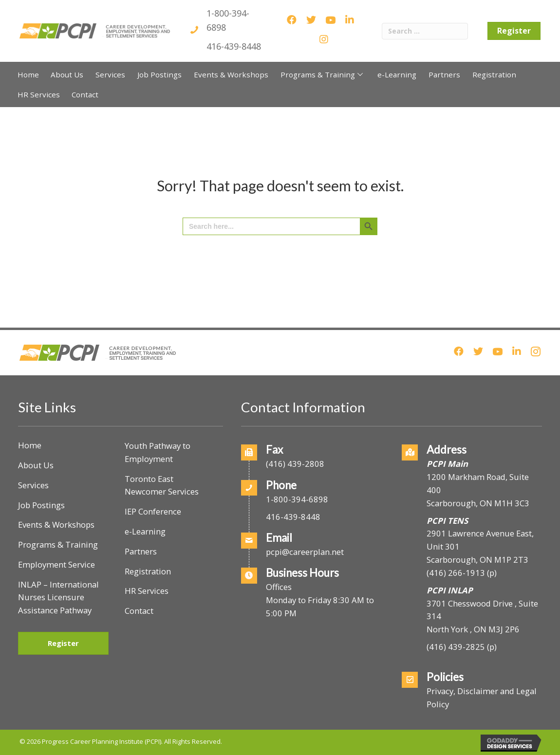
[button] (360, 74)
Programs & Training (58, 544)
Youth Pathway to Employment (158, 452)
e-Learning (145, 531)
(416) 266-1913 (456, 573)
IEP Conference (153, 511)
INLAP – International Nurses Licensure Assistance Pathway (58, 598)
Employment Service (56, 564)
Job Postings (41, 505)
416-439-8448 (234, 46)
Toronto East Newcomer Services (162, 485)
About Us (36, 465)
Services (33, 485)
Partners (141, 551)
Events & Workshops (56, 525)
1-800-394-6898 (297, 499)
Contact (139, 611)
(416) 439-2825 (456, 647)
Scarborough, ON (477, 560)
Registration (148, 571)
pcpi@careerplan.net (305, 552)
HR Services (147, 591)
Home (30, 445)
